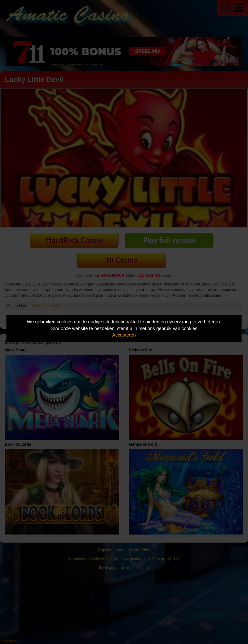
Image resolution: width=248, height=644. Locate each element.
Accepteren (124, 335)
